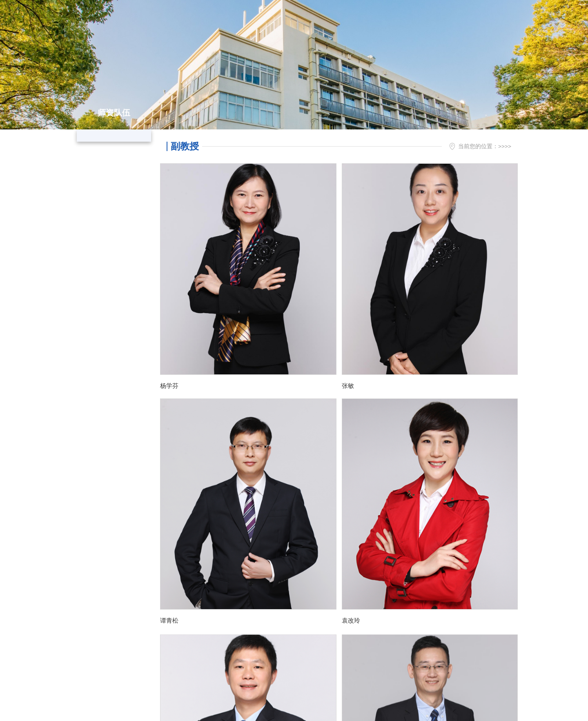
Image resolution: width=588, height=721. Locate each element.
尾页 (393, 549)
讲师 (112, 193)
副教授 (112, 167)
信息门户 (394, 11)
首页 (452, 147)
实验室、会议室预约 (472, 11)
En (513, 11)
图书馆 (427, 11)
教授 (112, 142)
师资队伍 (476, 147)
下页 (374, 549)
